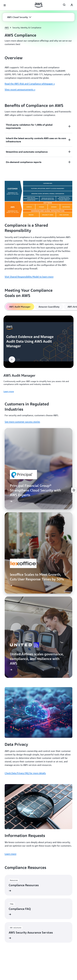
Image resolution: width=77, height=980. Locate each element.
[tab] (20, 307)
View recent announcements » (20, 89)
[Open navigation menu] (5, 5)
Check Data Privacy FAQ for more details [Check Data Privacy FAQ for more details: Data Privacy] (25, 773)
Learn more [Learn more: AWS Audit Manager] (9, 391)
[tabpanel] (38, 354)
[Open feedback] (74, 490)
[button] (19, 17)
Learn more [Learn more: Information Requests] (10, 854)
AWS (7, 28)
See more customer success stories (22, 422)
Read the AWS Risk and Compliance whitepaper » (30, 84)
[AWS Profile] (72, 5)
